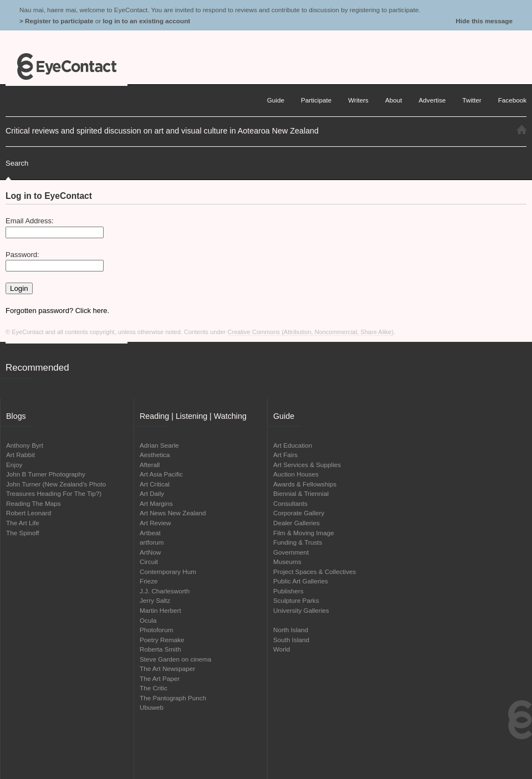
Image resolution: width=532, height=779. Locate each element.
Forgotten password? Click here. (57, 311)
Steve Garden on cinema (175, 659)
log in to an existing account (146, 21)
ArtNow (150, 552)
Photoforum (156, 630)
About (394, 100)
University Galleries (301, 610)
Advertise (433, 100)
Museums (287, 562)
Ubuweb (152, 707)
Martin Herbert (160, 610)
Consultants (290, 503)
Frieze (149, 581)
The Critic (154, 688)
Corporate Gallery (299, 513)
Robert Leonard (29, 513)
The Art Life (23, 523)
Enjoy (14, 465)
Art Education (293, 445)
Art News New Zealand (173, 513)
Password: (22, 255)
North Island (291, 630)
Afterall (150, 465)
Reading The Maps (34, 503)
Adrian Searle (159, 445)
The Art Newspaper (167, 668)
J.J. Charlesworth (165, 591)
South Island (291, 640)
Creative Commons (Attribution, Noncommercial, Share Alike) (311, 332)
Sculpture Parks (296, 600)
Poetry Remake (162, 640)
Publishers (288, 591)
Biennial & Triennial (301, 493)
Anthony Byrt (25, 445)
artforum (152, 542)
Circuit (149, 562)
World (282, 649)
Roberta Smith (160, 649)
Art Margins (156, 503)
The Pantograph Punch (173, 698)
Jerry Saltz (155, 600)
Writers (358, 100)
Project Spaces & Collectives (314, 572)
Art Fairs (285, 455)
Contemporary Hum (168, 572)
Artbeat (150, 533)
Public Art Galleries (301, 581)
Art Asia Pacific (161, 474)
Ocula (148, 620)
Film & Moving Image (304, 533)
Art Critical (155, 484)
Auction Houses (296, 474)
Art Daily (152, 493)
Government (291, 552)
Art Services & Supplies (307, 465)
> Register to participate (56, 21)
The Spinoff (23, 533)
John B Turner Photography (46, 474)
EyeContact (66, 66)
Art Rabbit (21, 455)
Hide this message (484, 21)
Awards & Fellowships (305, 484)
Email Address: (30, 221)
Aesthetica (155, 455)
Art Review (155, 523)
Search (17, 163)
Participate (316, 100)
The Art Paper (160, 678)
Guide (276, 100)
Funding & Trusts (298, 542)
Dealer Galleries (296, 523)
